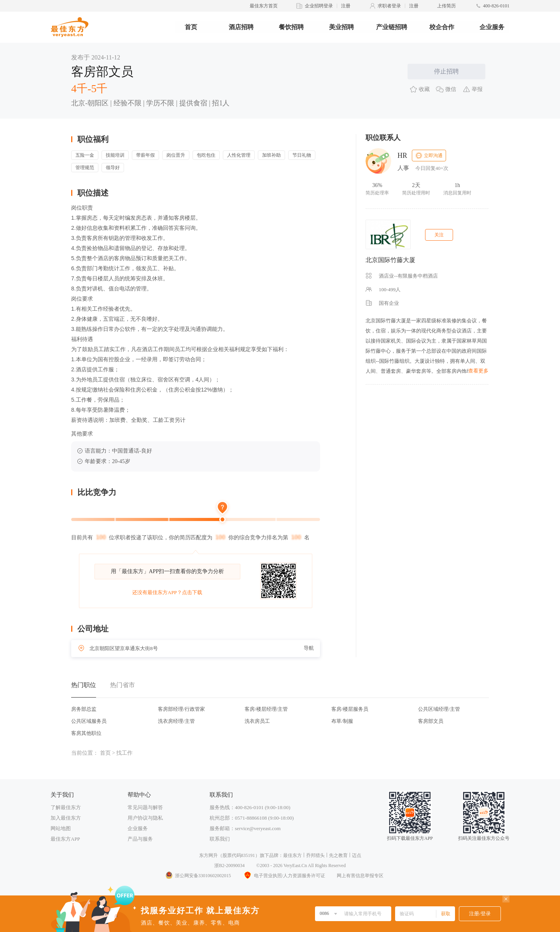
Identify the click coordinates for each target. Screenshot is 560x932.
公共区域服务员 (89, 721)
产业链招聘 (392, 27)
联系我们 (220, 839)
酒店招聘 (241, 27)
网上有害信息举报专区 (360, 876)
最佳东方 (292, 855)
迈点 (357, 855)
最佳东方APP (65, 839)
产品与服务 (140, 839)
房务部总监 (84, 709)
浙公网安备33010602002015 (198, 876)
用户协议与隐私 (145, 818)
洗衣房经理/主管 (176, 721)
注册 (346, 6)
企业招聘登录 (319, 6)
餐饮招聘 (291, 27)
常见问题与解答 (145, 807)
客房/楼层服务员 (350, 709)
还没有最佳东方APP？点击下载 (167, 592)
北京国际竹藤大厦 (390, 260)
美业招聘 (341, 27)
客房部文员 (431, 721)
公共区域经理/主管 (439, 709)
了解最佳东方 (66, 807)
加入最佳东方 (66, 818)
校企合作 (442, 27)
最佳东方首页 (264, 6)
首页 (191, 27)
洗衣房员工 (257, 721)
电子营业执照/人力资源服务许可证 (284, 876)
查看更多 (478, 371)
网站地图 (61, 828)
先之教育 (338, 855)
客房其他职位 (86, 733)
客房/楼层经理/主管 (266, 709)
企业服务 (492, 27)
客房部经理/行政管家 (181, 709)
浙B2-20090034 (229, 866)
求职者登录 (389, 6)
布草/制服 (342, 721)
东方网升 (208, 855)
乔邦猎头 (315, 855)
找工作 (124, 753)
